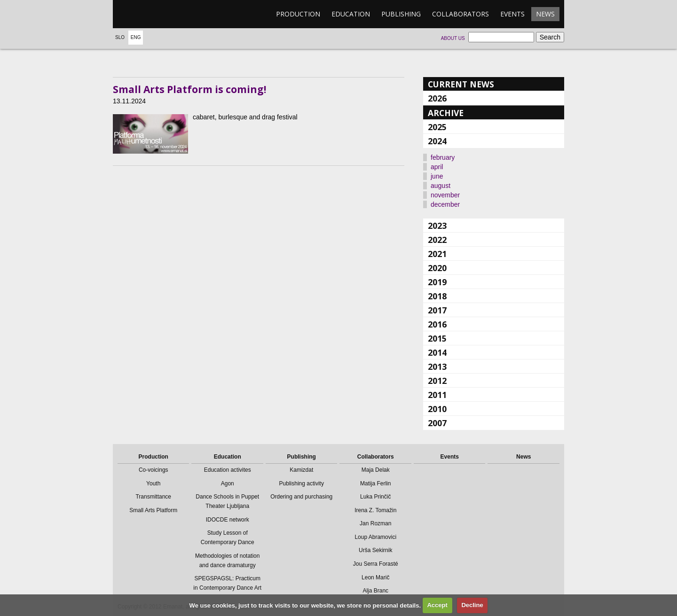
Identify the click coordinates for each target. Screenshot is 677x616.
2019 (437, 282)
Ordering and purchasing (301, 497)
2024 (437, 141)
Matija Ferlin (375, 483)
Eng (136, 37)
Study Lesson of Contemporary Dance (228, 538)
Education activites (228, 470)
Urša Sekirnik (375, 550)
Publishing (401, 14)
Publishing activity (302, 483)
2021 (437, 254)
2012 (437, 381)
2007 (437, 423)
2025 (437, 127)
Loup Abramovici (375, 537)
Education (351, 14)
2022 (437, 240)
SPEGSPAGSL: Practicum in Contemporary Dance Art (227, 583)
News (545, 14)
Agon (228, 483)
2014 (437, 352)
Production (298, 14)
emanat (157, 14)
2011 (437, 395)
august (441, 186)
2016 (437, 324)
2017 (437, 310)
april (437, 167)
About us (453, 38)
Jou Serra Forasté (376, 564)
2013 (437, 366)
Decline (472, 605)
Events (512, 14)
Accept (437, 605)
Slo (120, 37)
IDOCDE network (228, 520)
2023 (437, 226)
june (437, 176)
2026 (437, 98)
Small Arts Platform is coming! (189, 89)
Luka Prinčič (375, 497)
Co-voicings (154, 470)
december (445, 204)
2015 (437, 338)
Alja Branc (375, 591)
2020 (437, 268)
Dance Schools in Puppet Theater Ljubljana (227, 501)
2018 (437, 296)
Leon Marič (375, 577)
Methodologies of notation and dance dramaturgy (227, 561)
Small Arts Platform (153, 510)
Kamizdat (301, 470)
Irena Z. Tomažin (375, 510)
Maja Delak (376, 470)
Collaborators (461, 14)
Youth (153, 483)
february (443, 157)
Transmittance (153, 497)
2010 (437, 409)
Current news (461, 84)
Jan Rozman (375, 523)
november (445, 195)
